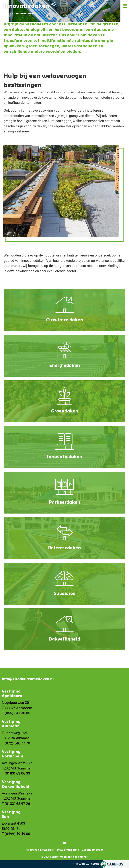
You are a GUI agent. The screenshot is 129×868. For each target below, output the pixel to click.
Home (7, 13)
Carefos (83, 857)
